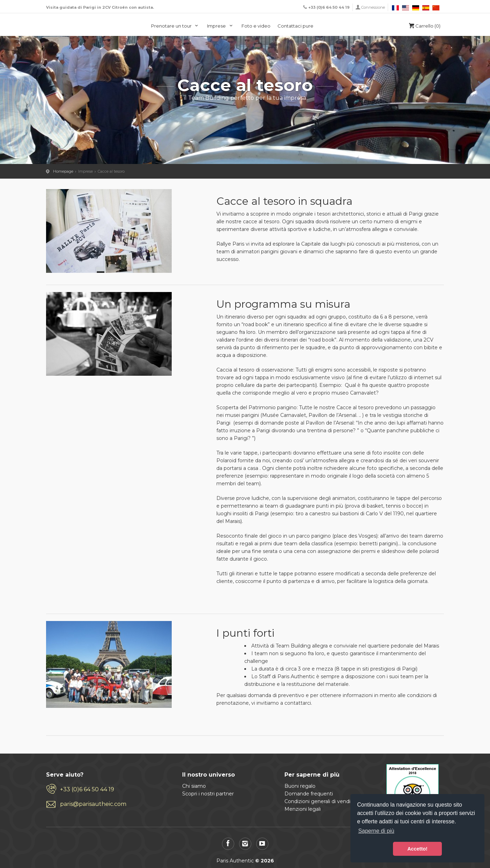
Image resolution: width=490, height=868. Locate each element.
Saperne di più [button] (376, 831)
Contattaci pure (295, 26)
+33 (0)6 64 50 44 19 (87, 789)
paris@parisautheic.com (93, 804)
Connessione (373, 7)
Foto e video (256, 26)
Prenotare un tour (176, 26)
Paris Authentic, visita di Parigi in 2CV (73, 25)
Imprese (221, 26)
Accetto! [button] (417, 849)
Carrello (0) (424, 26)
